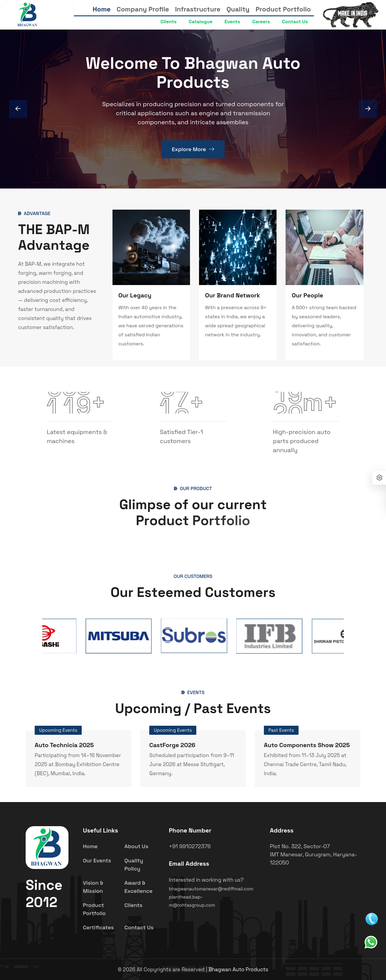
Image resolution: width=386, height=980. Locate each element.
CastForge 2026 (172, 745)
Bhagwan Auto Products (238, 969)
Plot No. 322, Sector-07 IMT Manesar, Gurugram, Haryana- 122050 (313, 854)
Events (233, 22)
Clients (168, 22)
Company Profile (143, 9)
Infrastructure (198, 9)
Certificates (98, 927)
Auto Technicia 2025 (64, 745)
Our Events (97, 860)
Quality (238, 9)
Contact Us (295, 22)
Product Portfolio (283, 9)
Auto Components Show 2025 (307, 745)
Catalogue (201, 22)
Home (101, 9)
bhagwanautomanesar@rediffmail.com (211, 889)
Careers (261, 22)
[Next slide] (18, 109)
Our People (307, 295)
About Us (136, 846)
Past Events (281, 730)
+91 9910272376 (190, 846)
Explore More (193, 151)
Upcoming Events (58, 730)
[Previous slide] (368, 109)
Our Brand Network (233, 295)
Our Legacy (135, 295)
